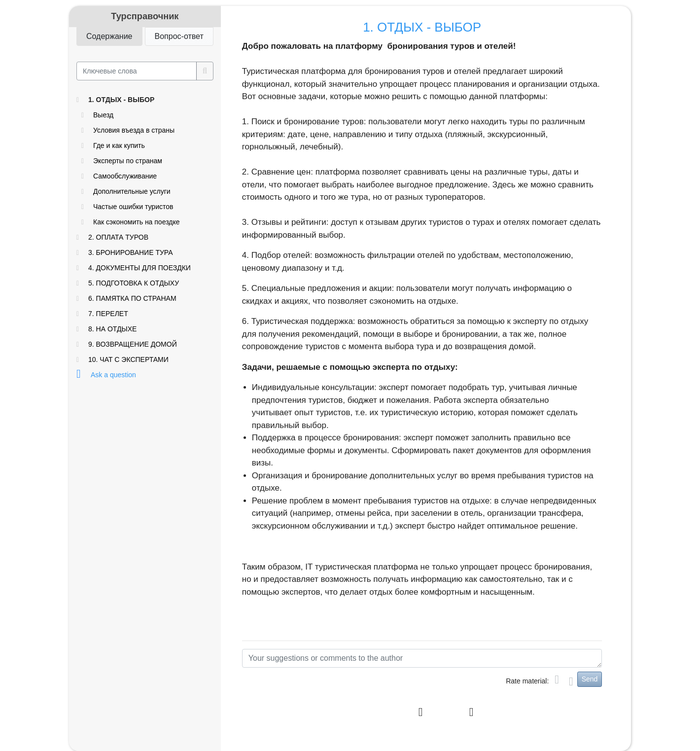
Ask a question (113, 375)
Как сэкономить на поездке (137, 222)
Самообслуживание (125, 176)
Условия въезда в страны (134, 130)
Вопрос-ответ (179, 36)
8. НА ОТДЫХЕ (112, 329)
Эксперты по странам (128, 161)
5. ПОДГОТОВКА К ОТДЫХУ (134, 283)
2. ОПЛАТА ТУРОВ (118, 237)
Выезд (103, 115)
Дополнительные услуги (132, 191)
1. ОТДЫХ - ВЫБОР (121, 100)
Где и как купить (119, 145)
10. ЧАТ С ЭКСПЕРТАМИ (128, 359)
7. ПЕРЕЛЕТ (108, 314)
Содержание (109, 36)
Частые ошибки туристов (133, 207)
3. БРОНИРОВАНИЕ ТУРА (131, 252)
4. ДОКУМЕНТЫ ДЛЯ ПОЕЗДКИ (140, 268)
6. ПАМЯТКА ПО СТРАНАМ (132, 298)
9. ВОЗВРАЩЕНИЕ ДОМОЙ (133, 344)
